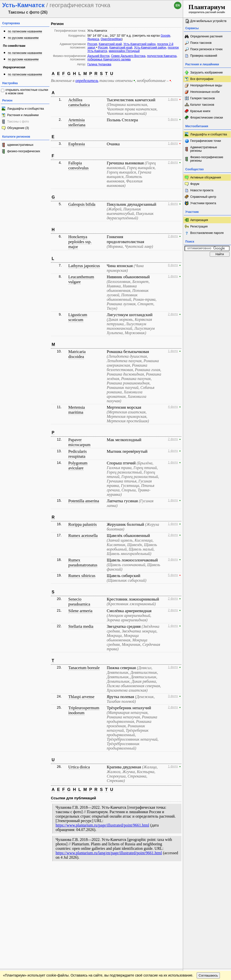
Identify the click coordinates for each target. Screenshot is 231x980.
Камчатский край (110, 44)
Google (165, 36)
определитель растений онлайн (207, 9)
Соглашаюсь (208, 884)
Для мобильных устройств (208, 21)
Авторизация (199, 220)
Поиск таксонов (201, 43)
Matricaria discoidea (77, 354)
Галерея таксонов (202, 98)
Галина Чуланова (99, 64)
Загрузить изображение (207, 73)
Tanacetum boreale (84, 668)
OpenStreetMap (111, 39)
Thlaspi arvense (81, 697)
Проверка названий (204, 56)
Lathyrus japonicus (84, 266)
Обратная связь (38, 874)
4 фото (173, 407)
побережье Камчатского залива (109, 59)
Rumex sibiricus (82, 576)
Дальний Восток (98, 56)
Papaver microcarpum (79, 442)
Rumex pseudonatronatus (83, 563)
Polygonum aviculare (78, 465)
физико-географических (24, 151)
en (178, 5)
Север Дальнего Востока (128, 56)
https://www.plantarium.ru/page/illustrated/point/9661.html (102, 825)
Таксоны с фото (18, 122)
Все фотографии (202, 79)
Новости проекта (202, 190)
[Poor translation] (18, 910)
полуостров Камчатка (162, 56)
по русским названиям (23, 38)
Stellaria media (81, 626)
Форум (195, 184)
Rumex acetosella (83, 536)
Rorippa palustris (82, 524)
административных (20, 145)
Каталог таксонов (202, 105)
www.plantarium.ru (207, 874)
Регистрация (199, 226)
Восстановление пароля (207, 233)
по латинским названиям (25, 31)
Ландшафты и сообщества (26, 109)
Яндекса (93, 39)
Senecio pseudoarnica (79, 602)
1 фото (173, 99)
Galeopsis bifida (82, 204)
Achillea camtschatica (79, 102)
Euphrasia (76, 144)
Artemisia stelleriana (77, 122)
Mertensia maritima (76, 410)
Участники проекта (203, 203)
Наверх (175, 874)
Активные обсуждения (206, 177)
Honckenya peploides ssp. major (80, 242)
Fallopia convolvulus (78, 165)
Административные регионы (204, 149)
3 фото (173, 559)
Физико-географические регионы (207, 159)
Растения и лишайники (23, 115)
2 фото (173, 162)
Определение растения (206, 36)
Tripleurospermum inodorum (84, 710)
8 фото (173, 265)
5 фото (173, 119)
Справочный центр (203, 197)
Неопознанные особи (205, 92)
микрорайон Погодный (124, 51)
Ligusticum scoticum (78, 317)
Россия (92, 44)
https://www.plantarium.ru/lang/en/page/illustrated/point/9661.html (109, 853)
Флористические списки (207, 118)
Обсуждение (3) (18, 128)
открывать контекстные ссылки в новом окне (27, 92)
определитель (87, 81)
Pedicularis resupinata (77, 454)
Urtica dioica (79, 767)
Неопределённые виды (206, 85)
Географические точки (206, 141)
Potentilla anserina (84, 501)
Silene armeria (80, 611)
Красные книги (200, 111)
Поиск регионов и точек (206, 49)
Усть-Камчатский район (140, 44)
